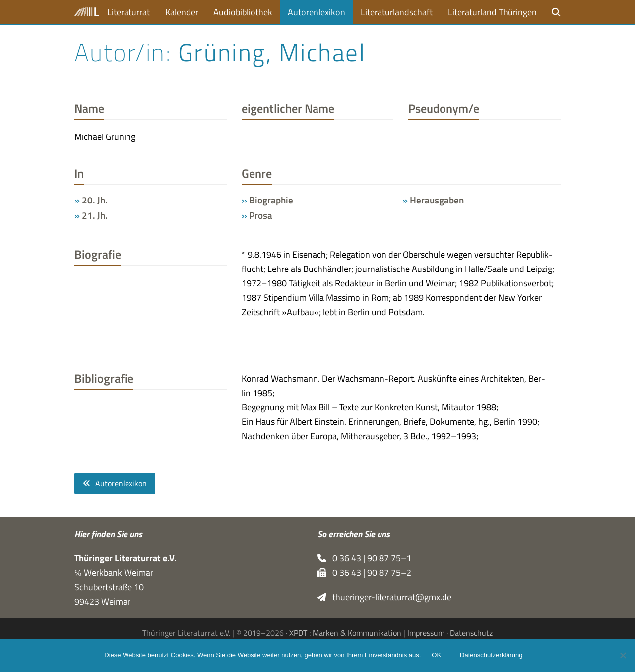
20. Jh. (95, 200)
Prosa (261, 215)
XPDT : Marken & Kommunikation (345, 633)
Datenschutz (471, 633)
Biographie (271, 200)
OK (437, 656)
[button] (556, 12)
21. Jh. (95, 215)
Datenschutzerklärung (492, 656)
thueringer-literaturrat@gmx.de (384, 597)
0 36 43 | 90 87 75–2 (364, 572)
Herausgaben (437, 200)
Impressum (426, 633)
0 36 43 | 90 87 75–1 (364, 558)
